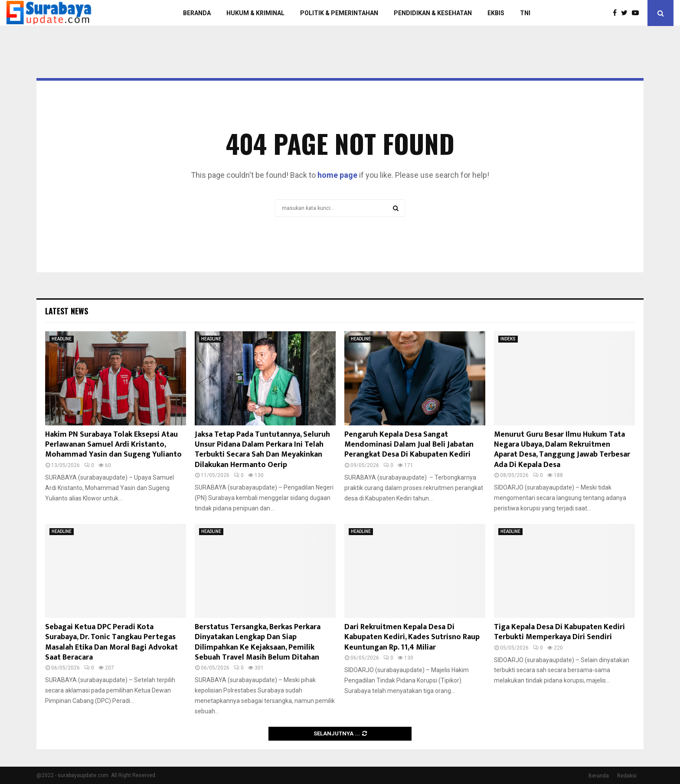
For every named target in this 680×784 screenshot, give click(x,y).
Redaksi (627, 776)
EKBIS (496, 13)
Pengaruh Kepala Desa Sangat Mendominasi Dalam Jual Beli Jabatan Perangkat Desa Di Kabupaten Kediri (409, 445)
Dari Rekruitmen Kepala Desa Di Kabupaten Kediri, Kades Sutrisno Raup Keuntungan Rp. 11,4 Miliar (412, 637)
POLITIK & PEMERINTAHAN (339, 13)
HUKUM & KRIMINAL (255, 13)
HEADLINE (62, 339)
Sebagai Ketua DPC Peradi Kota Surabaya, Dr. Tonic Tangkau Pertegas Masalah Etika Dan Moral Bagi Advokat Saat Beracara (111, 642)
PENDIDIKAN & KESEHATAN (433, 13)
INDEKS (508, 339)
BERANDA (197, 13)
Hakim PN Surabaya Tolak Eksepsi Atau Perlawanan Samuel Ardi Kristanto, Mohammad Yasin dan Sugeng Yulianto (113, 445)
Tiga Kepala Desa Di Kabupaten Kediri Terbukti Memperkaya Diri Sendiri (559, 632)
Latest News (67, 311)
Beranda (599, 776)
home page (337, 175)
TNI (525, 13)
